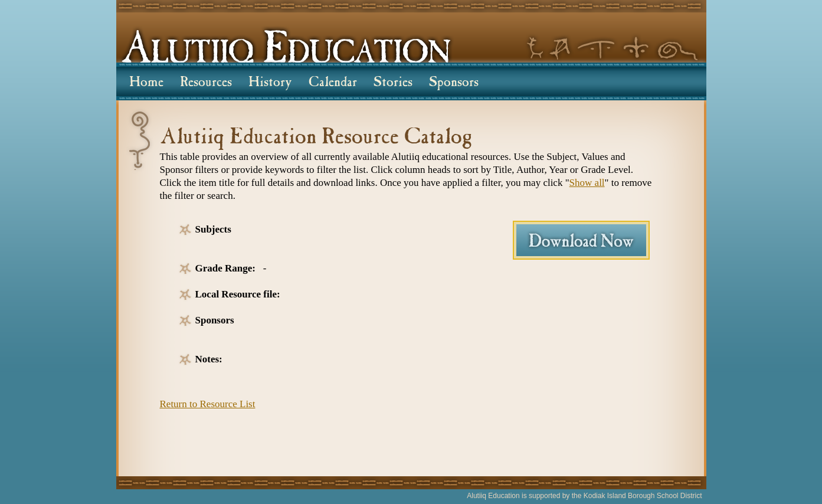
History (270, 83)
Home (146, 83)
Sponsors (454, 83)
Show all (587, 183)
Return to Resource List (208, 404)
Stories (393, 83)
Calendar (333, 83)
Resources (206, 83)
